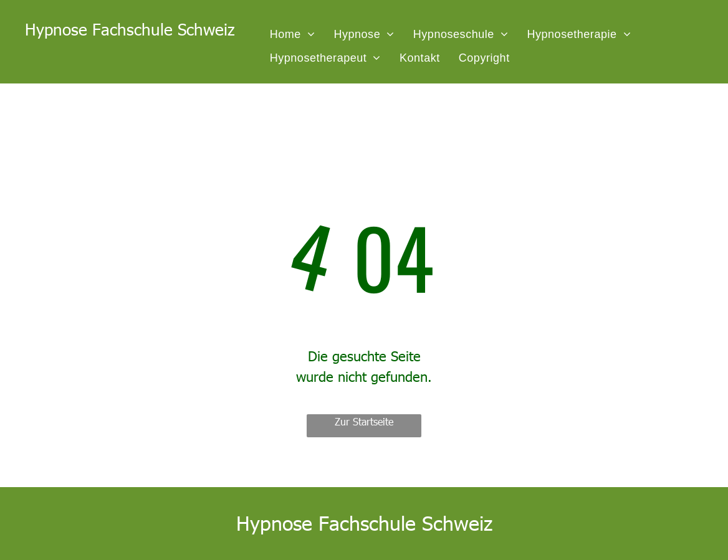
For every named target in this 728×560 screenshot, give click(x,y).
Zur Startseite (364, 421)
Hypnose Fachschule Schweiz (130, 29)
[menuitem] (293, 34)
